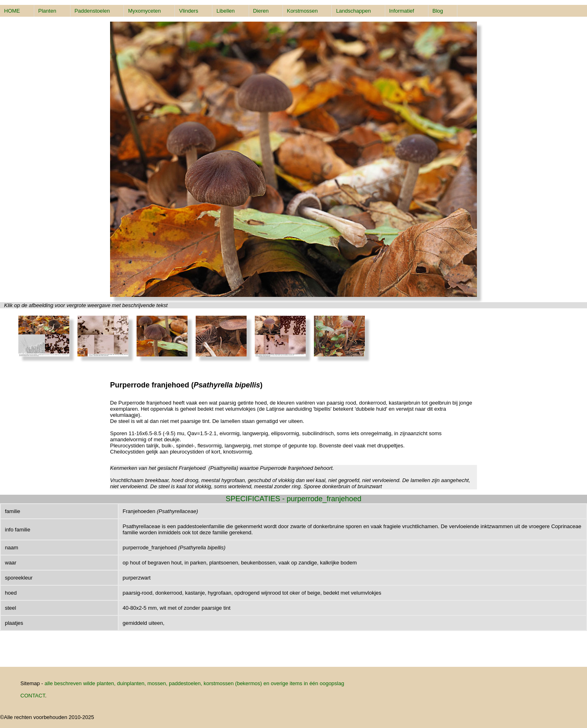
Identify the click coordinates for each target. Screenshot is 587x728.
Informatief (402, 11)
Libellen (226, 11)
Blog (438, 11)
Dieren (261, 11)
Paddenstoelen (92, 11)
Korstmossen (302, 11)
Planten (47, 11)
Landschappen (353, 11)
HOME (12, 11)
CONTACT (33, 696)
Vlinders (189, 11)
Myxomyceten (144, 11)
